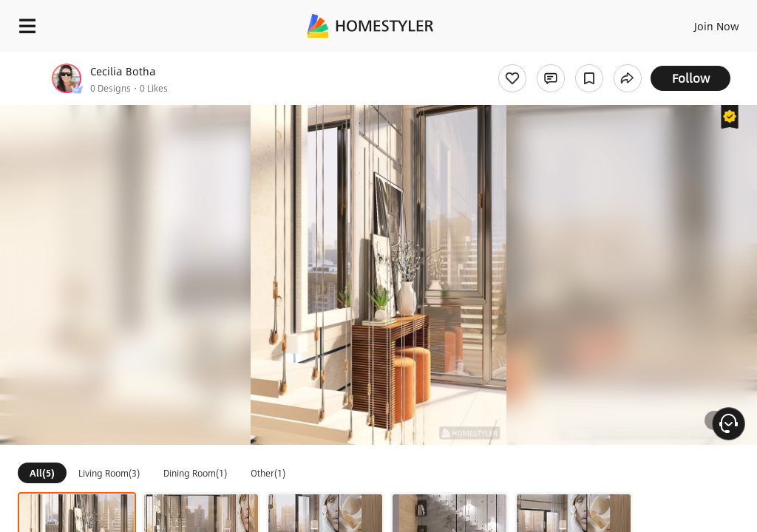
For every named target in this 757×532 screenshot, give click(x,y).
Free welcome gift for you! (568, 59)
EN (697, 22)
